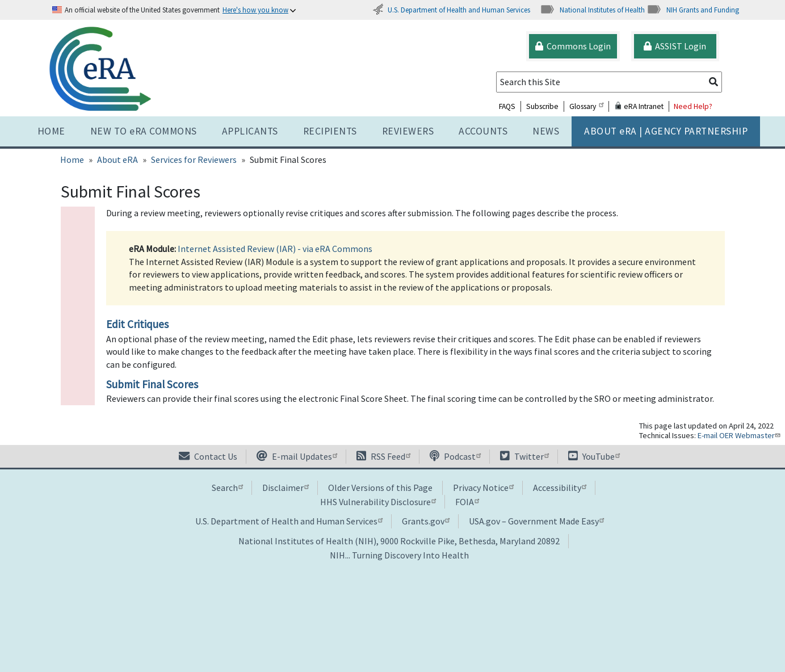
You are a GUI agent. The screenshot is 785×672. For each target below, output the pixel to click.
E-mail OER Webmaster (740, 435)
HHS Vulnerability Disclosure (378, 502)
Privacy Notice (483, 488)
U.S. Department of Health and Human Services (451, 10)
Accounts (483, 131)
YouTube (594, 456)
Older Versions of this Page (380, 488)
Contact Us (208, 456)
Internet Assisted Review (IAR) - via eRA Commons (275, 249)
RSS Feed (383, 456)
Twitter (524, 456)
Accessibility (560, 488)
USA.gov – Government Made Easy (536, 521)
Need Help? (693, 106)
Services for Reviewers (194, 159)
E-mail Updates (297, 456)
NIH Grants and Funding (693, 10)
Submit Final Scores (152, 384)
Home (51, 131)
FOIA (467, 502)
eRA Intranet (639, 106)
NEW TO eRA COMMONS (144, 131)
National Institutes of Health (592, 10)
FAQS (507, 106)
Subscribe (542, 106)
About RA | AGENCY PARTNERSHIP (666, 131)
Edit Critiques (137, 324)
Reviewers (408, 131)
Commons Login (573, 46)
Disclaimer (286, 488)
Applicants (250, 131)
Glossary (586, 106)
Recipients (330, 131)
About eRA (117, 159)
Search (227, 488)
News (546, 131)
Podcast (455, 456)
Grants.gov (426, 521)
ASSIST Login (675, 46)
